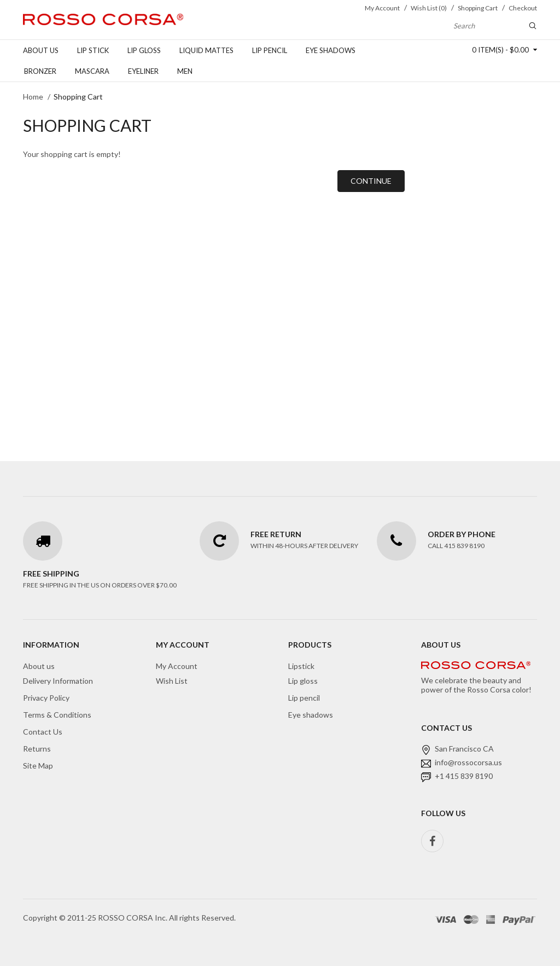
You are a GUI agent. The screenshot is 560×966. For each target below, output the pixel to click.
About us (41, 50)
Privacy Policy (46, 698)
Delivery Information (58, 681)
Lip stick (93, 50)
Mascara (92, 71)
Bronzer (40, 71)
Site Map (38, 766)
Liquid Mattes (206, 50)
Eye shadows (331, 50)
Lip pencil (270, 50)
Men (185, 71)
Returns (37, 749)
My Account (177, 666)
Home (33, 97)
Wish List (172, 681)
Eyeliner (143, 71)
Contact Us (43, 732)
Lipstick (301, 666)
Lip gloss (144, 50)
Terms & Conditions (57, 715)
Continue (371, 181)
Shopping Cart (78, 97)
